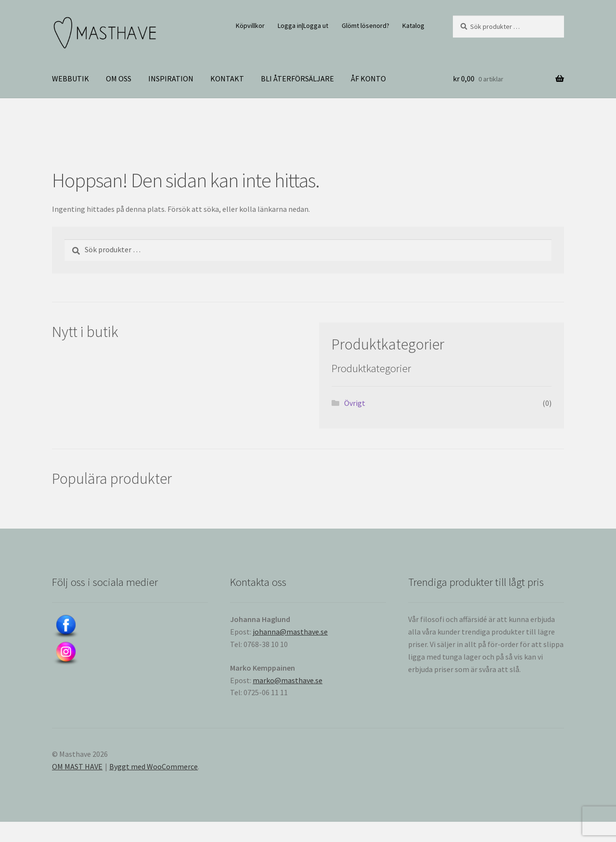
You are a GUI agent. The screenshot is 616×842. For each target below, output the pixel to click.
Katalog (413, 26)
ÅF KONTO (368, 78)
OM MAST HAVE (77, 766)
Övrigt (355, 403)
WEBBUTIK (71, 78)
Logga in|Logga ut (303, 26)
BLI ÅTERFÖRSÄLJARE (297, 78)
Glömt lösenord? (366, 26)
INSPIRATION (171, 78)
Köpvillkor (250, 26)
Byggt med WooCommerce (154, 766)
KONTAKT (227, 78)
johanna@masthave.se (290, 632)
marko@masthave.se (288, 680)
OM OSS (119, 78)
